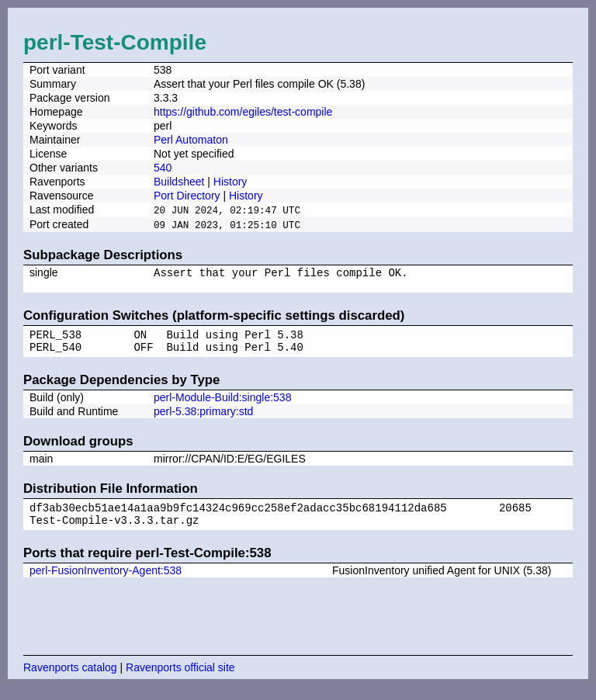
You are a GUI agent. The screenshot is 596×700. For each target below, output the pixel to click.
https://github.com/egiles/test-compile (243, 112)
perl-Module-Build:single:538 (222, 406)
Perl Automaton (191, 140)
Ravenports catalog (70, 681)
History (230, 182)
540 (163, 168)
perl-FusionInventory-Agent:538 (106, 584)
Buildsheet (179, 182)
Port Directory (187, 196)
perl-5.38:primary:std (203, 420)
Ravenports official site (180, 681)
